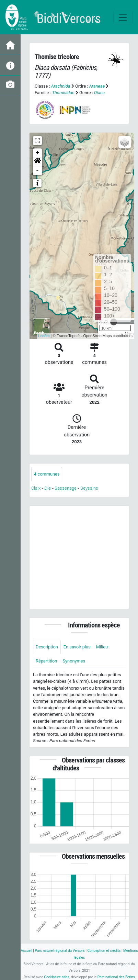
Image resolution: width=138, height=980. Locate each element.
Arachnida (61, 86)
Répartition (46, 661)
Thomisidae (63, 93)
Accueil (26, 951)
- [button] (38, 171)
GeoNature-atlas (57, 977)
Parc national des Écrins (116, 977)
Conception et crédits (104, 951)
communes (47, 474)
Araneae (97, 86)
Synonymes (74, 661)
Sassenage (66, 488)
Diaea (99, 93)
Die (48, 488)
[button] (37, 162)
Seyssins (89, 488)
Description (47, 647)
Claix (36, 488)
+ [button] (38, 153)
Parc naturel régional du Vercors (60, 951)
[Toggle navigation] (123, 18)
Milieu (102, 647)
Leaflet (44, 336)
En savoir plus (77, 647)
